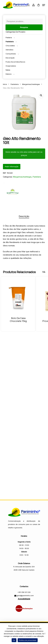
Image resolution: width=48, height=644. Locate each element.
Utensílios (9, 50)
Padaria (9, 37)
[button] (44, 5)
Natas (8, 70)
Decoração (10, 58)
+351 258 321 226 (24, 592)
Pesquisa (24, 27)
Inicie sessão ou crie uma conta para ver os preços (24, 154)
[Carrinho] (38, 5)
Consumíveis (11, 54)
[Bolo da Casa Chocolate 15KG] (18, 298)
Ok (14, 640)
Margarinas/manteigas (31, 84)
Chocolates (10, 46)
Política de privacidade (28, 640)
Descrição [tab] (24, 216)
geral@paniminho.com (25, 596)
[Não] (45, 633)
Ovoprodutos (11, 66)
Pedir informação (12, 167)
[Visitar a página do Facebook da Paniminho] (24, 575)
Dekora (9, 74)
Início (5, 84)
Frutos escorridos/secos (15, 62)
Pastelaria (10, 42)
